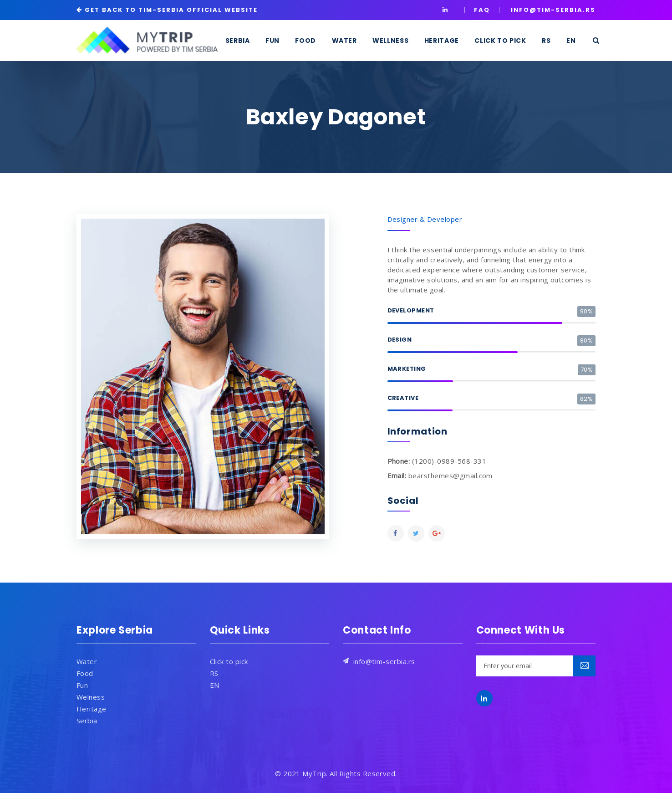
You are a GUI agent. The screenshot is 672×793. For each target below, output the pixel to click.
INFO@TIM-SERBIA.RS (553, 10)
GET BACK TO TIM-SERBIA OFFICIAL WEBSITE (171, 10)
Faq (482, 10)
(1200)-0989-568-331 (449, 461)
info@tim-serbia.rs (384, 661)
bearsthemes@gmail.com (451, 476)
